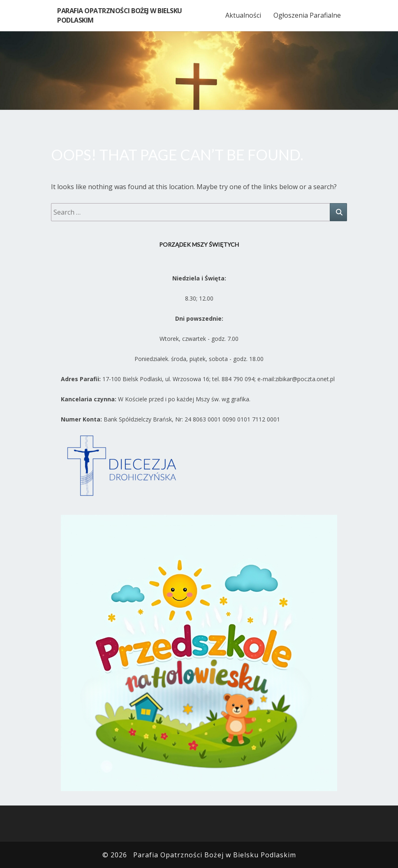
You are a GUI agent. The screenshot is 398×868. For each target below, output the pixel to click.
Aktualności (243, 15)
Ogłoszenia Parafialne (307, 15)
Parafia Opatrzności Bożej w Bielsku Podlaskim (120, 15)
